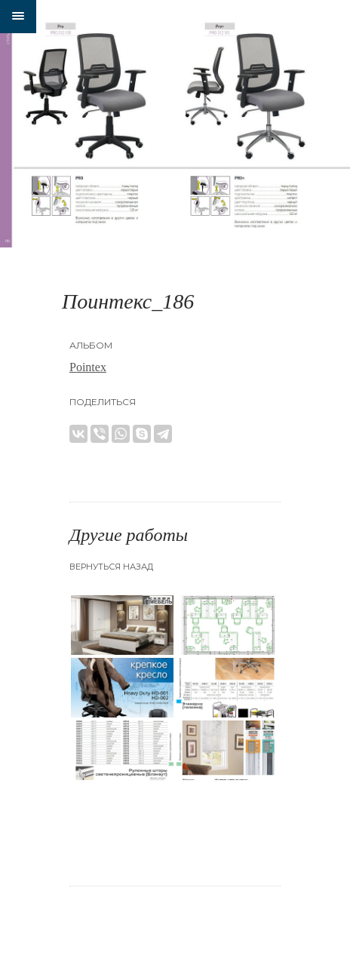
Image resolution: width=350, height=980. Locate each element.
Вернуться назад (111, 567)
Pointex (88, 367)
